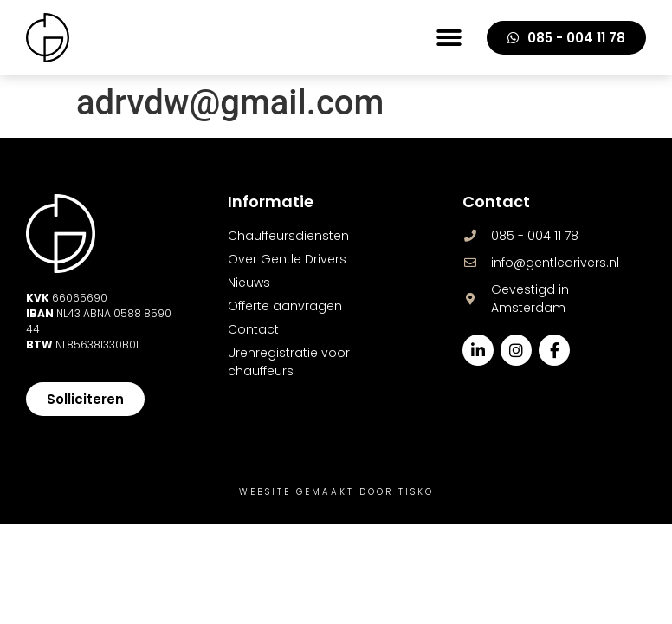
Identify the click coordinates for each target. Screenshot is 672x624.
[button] (449, 38)
